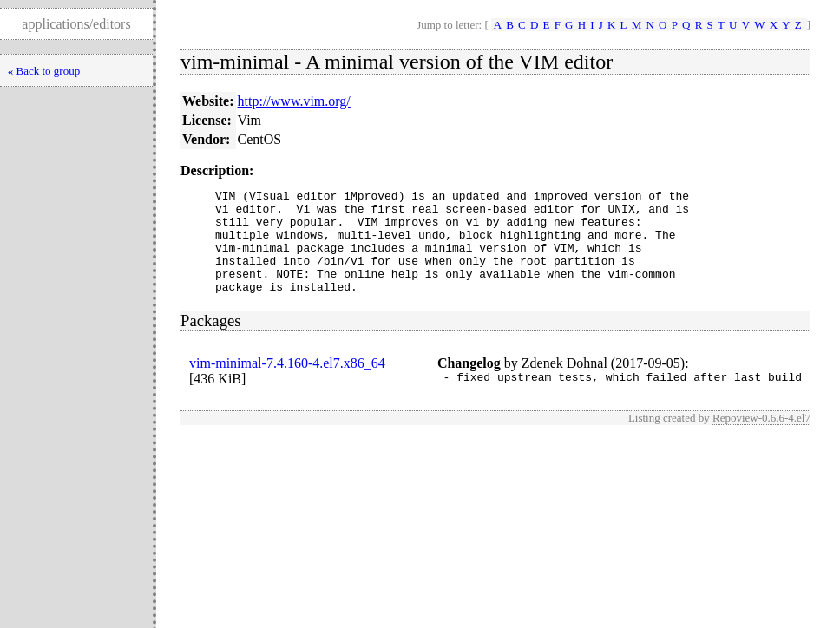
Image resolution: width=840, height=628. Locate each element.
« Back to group (44, 71)
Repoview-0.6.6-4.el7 (761, 441)
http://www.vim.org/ (294, 101)
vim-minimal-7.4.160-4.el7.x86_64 (287, 384)
